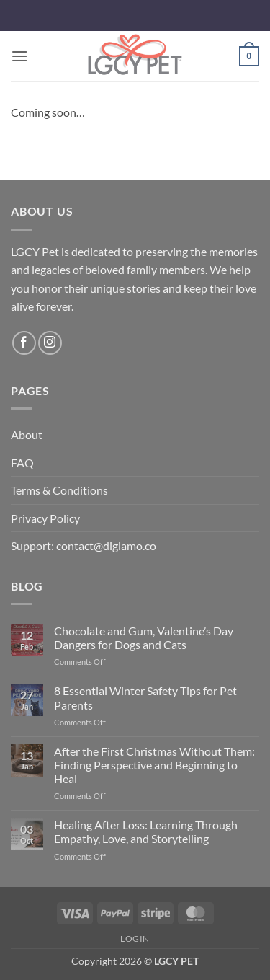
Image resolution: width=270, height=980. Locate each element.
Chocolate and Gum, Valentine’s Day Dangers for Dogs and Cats (144, 637)
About (27, 434)
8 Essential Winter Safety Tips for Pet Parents (145, 697)
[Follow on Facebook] (24, 343)
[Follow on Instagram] (50, 343)
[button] (19, 56)
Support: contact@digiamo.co (84, 546)
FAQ (22, 463)
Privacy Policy (45, 518)
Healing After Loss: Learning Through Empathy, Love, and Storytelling (146, 831)
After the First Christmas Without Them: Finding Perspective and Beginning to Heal (154, 765)
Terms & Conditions (59, 490)
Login (135, 939)
